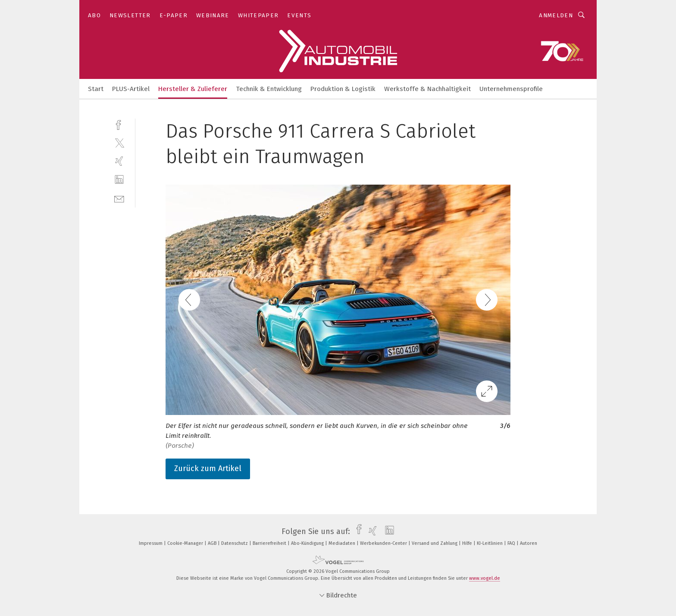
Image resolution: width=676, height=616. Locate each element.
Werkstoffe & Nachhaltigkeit (427, 89)
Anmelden (556, 15)
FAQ (512, 543)
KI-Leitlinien (490, 543)
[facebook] (119, 124)
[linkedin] (119, 180)
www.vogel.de (485, 578)
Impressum (151, 543)
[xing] (119, 161)
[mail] (119, 198)
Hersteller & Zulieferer (193, 89)
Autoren (529, 543)
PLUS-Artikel (131, 89)
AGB (213, 543)
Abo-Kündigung (308, 543)
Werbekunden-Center (384, 543)
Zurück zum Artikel (208, 468)
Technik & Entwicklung (269, 89)
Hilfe (468, 543)
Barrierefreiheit (270, 543)
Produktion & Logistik (343, 89)
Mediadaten (343, 543)
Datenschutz (235, 543)
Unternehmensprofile (511, 89)
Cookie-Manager (186, 543)
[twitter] (119, 143)
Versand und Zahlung (435, 543)
